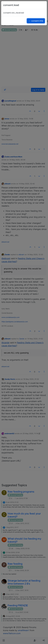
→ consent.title (36, 21)
